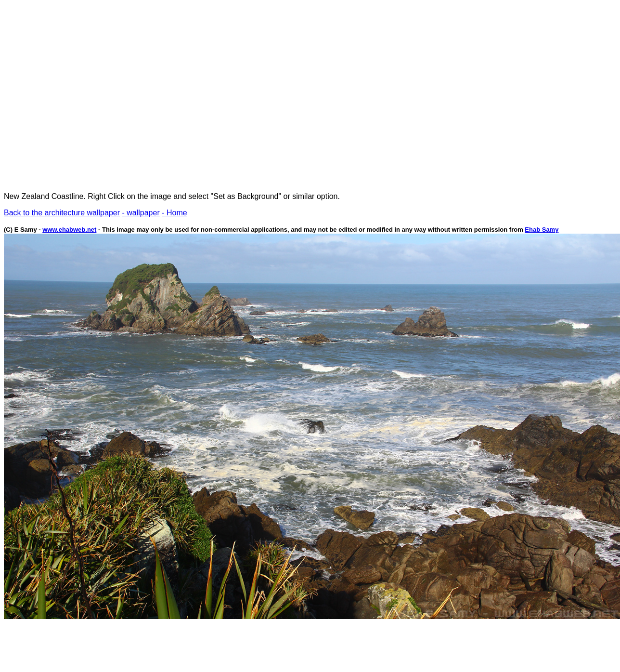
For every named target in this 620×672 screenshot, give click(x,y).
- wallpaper (141, 213)
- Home (174, 213)
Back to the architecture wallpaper (62, 213)
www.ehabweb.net (69, 230)
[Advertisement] (90, 94)
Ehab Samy (542, 230)
